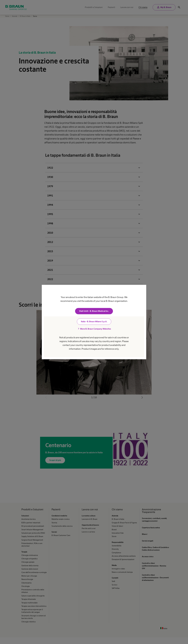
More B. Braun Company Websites (94, 329)
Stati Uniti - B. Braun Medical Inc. (94, 311)
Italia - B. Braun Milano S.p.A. (94, 321)
